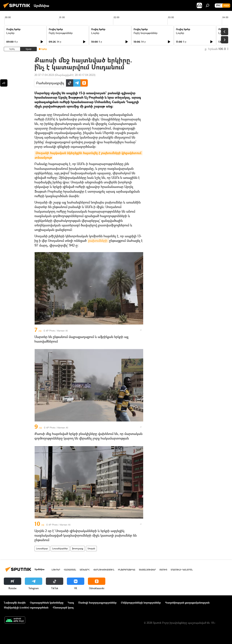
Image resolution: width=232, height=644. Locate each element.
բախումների (98, 241)
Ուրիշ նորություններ (61, 33)
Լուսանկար (42, 548)
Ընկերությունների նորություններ (141, 603)
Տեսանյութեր (147, 570)
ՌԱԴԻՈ (163, 570)
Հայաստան (70, 570)
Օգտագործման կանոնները (47, 603)
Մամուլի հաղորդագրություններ (97, 603)
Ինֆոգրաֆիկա (127, 570)
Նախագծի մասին (15, 603)
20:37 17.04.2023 (44, 75)
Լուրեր (10, 33)
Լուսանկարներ (60, 548)
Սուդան (91, 548)
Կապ (71, 603)
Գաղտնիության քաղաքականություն (187, 603)
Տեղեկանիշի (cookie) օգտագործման (26, 607)
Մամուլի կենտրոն (182, 570)
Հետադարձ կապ (63, 607)
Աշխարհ (85, 570)
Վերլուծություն (104, 570)
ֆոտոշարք (78, 548)
